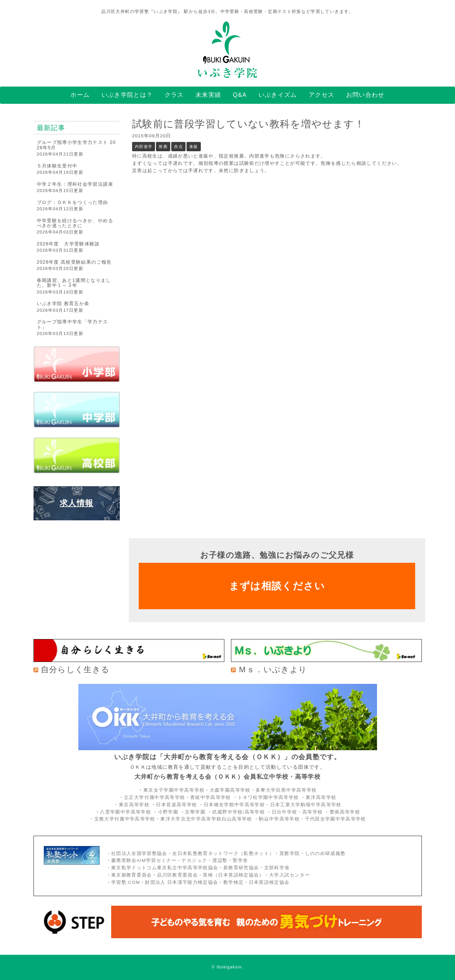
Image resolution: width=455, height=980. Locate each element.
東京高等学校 (134, 805)
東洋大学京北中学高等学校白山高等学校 (207, 819)
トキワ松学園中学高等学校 (269, 797)
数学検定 (233, 882)
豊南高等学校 (345, 812)
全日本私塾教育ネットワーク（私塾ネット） (223, 853)
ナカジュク (194, 860)
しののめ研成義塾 (325, 853)
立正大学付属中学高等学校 (154, 797)
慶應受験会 (124, 860)
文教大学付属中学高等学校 (125, 819)
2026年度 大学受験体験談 (68, 244)
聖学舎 (240, 860)
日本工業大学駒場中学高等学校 (306, 805)
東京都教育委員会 (132, 875)
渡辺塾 (220, 860)
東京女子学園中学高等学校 (174, 790)
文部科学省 (277, 868)
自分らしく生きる (75, 669)
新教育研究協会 (241, 868)
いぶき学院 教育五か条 (63, 303)
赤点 (178, 147)
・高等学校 (310, 812)
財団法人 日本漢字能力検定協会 (182, 882)
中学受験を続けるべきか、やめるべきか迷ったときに (75, 223)
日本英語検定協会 (269, 882)
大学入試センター (290, 875)
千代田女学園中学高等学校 (336, 819)
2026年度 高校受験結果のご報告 (74, 262)
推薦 (163, 147)
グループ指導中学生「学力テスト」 (73, 324)
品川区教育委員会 (177, 875)
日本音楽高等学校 (176, 805)
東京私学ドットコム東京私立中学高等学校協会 (165, 868)
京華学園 (196, 812)
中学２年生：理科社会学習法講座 (75, 184)
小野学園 (168, 812)
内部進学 (144, 147)
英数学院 (290, 853)
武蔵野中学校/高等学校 (238, 812)
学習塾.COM (126, 882)
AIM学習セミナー (157, 860)
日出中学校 (285, 812)
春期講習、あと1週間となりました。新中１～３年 (74, 283)
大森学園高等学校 (230, 790)
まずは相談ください (277, 586)
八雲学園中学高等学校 (125, 812)
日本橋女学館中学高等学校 (234, 805)
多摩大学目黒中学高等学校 (286, 790)
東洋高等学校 (321, 797)
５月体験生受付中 (57, 166)
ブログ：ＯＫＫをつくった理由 (73, 202)
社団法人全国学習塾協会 (139, 853)
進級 (194, 147)
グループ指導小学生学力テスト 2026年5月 (76, 145)
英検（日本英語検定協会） (233, 875)
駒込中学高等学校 (279, 819)
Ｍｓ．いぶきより (273, 669)
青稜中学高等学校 (211, 797)
